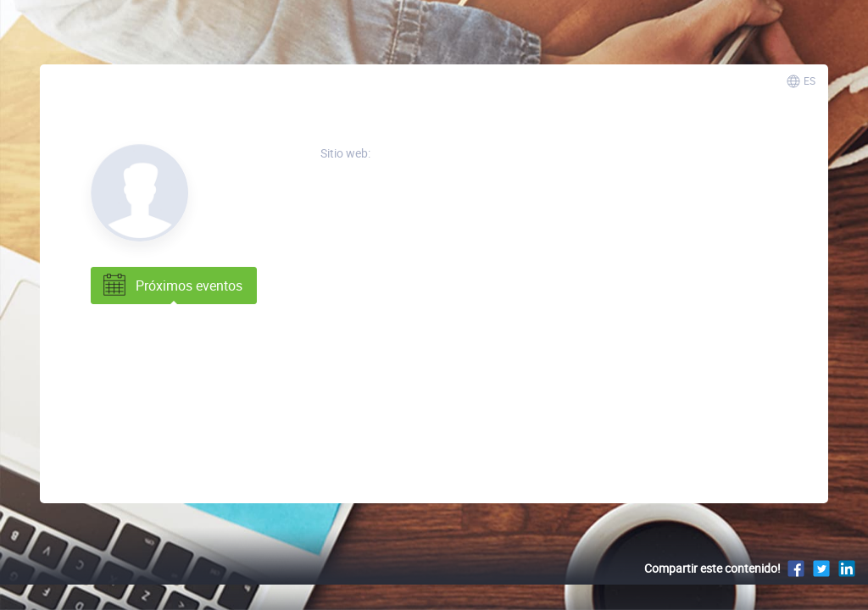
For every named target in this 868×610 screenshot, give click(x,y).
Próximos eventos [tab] (171, 286)
